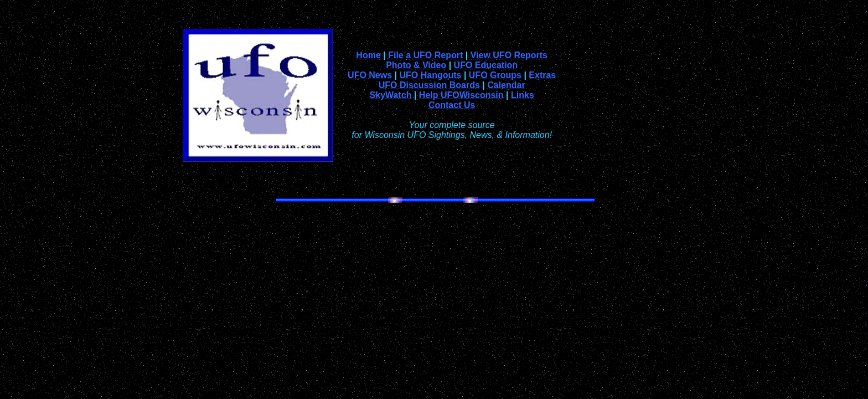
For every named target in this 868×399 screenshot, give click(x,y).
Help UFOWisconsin (461, 95)
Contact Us (452, 105)
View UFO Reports (509, 55)
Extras (542, 75)
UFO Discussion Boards (429, 85)
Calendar (506, 85)
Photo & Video (416, 65)
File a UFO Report (425, 55)
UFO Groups (495, 75)
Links (523, 95)
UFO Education (486, 65)
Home (368, 55)
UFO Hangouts (430, 75)
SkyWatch (391, 95)
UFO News (370, 75)
